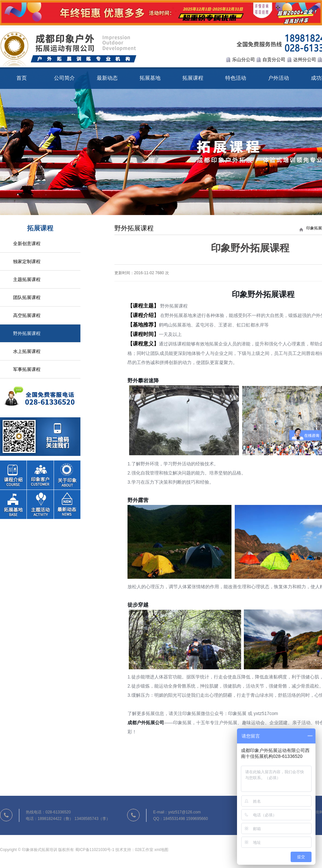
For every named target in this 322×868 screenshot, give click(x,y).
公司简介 (64, 78)
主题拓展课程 (27, 279)
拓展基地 (150, 78)
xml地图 (161, 851)
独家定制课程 (27, 261)
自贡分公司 (274, 59)
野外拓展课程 (27, 333)
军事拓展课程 (27, 369)
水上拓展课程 (27, 351)
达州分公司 (305, 59)
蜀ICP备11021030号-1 (95, 851)
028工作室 (144, 851)
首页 (22, 78)
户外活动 (279, 78)
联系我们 (40, 417)
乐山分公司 (244, 59)
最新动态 (107, 78)
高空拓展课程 (27, 315)
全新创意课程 (27, 243)
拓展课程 (193, 78)
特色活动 (236, 78)
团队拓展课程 (27, 297)
